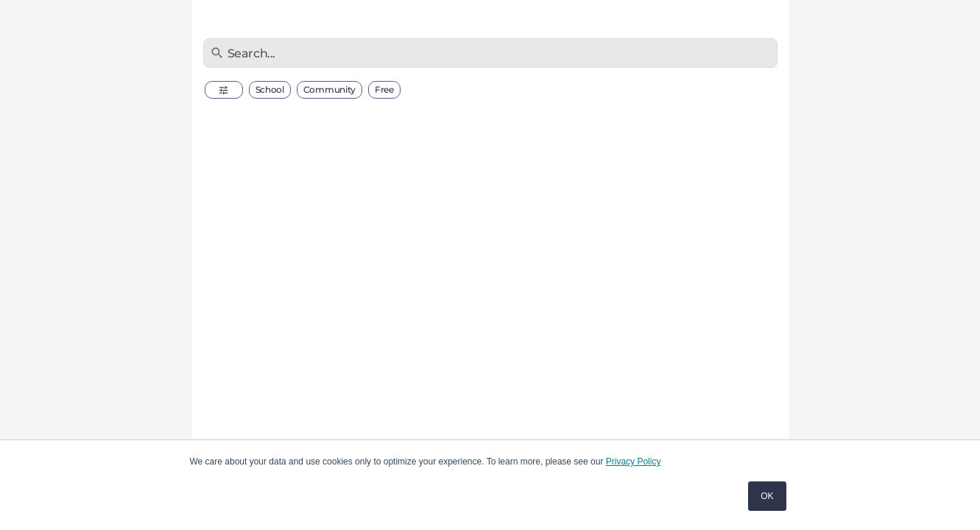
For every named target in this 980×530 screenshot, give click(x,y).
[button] (224, 90)
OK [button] (767, 496)
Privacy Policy (634, 462)
